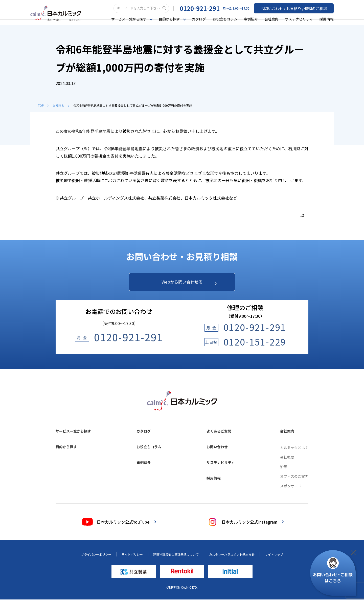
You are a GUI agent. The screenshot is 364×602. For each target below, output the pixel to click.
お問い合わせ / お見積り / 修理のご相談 (296, 8)
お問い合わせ (217, 449)
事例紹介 (251, 19)
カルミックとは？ (294, 450)
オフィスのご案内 (294, 479)
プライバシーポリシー (96, 557)
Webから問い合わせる (187, 283)
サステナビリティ (299, 19)
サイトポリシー (132, 557)
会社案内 (271, 19)
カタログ (199, 19)
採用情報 (327, 19)
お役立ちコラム (225, 19)
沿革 (284, 469)
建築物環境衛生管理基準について (176, 557)
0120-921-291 (204, 8)
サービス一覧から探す (73, 434)
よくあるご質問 (219, 434)
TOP (43, 105)
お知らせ (61, 105)
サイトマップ (274, 557)
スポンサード (291, 489)
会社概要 (287, 460)
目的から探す (66, 449)
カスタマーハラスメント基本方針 (232, 557)
